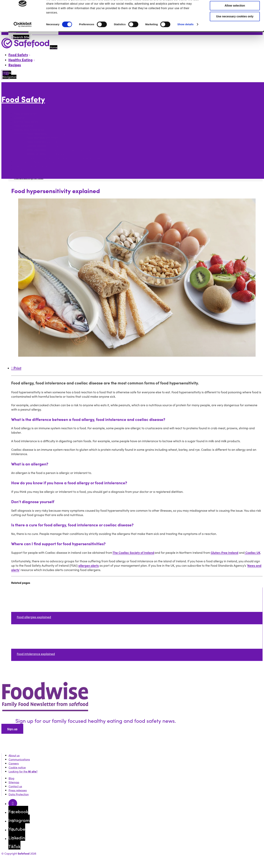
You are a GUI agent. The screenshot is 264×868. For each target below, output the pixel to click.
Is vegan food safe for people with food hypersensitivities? (64, 158)
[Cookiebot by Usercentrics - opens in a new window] (23, 39)
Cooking (19, 117)
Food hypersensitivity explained (47, 133)
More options (11, 107)
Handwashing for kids (28, 170)
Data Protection (19, 794)
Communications (19, 759)
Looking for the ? (23, 771)
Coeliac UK (252, 552)
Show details (185, 38)
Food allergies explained (42, 137)
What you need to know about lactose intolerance (58, 150)
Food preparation (25, 113)
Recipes (15, 65)
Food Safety (23, 99)
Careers (14, 763)
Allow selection (235, 20)
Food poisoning (24, 125)
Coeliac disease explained (43, 146)
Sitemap (14, 782)
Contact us (15, 786)
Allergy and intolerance (29, 129)
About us (14, 755)
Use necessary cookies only (235, 30)
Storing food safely (26, 121)
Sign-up (12, 729)
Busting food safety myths (31, 166)
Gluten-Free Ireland (224, 552)
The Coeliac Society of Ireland (133, 552)
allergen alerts (89, 565)
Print (16, 368)
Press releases (18, 790)
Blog (11, 778)
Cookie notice (17, 767)
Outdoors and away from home (34, 162)
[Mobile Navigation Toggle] (6, 75)
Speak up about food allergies (46, 154)
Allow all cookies (235, 9)
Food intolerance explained (44, 141)
